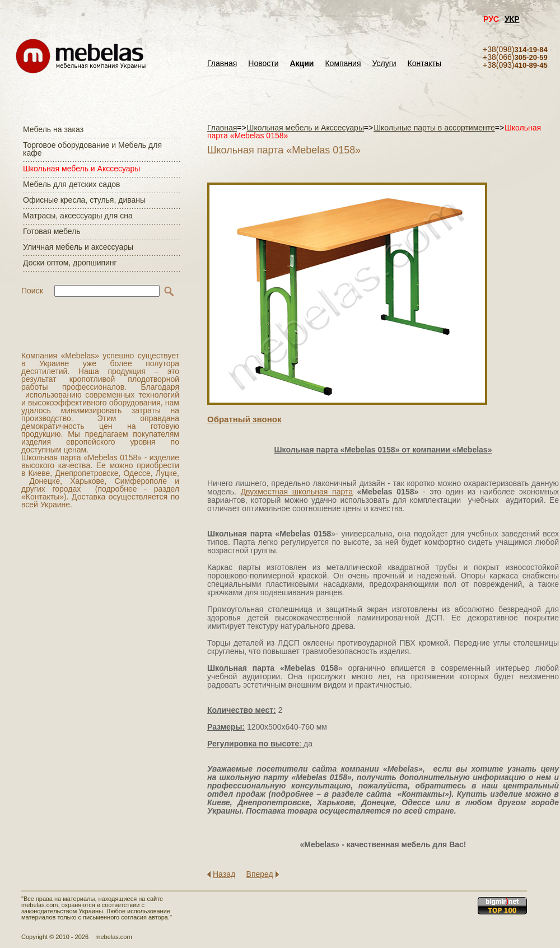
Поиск (32, 291)
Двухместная (267, 492)
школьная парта (323, 492)
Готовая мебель (52, 231)
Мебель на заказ (53, 129)
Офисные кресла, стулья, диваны (84, 200)
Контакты (424, 64)
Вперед (260, 874)
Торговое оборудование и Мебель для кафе (92, 149)
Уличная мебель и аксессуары (78, 247)
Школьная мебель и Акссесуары (81, 169)
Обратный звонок (244, 419)
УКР (512, 19)
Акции (302, 64)
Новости (263, 64)
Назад (224, 874)
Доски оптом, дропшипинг (70, 263)
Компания (343, 64)
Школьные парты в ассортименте (434, 128)
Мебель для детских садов (72, 184)
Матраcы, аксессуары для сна (78, 216)
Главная (222, 64)
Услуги (384, 64)
